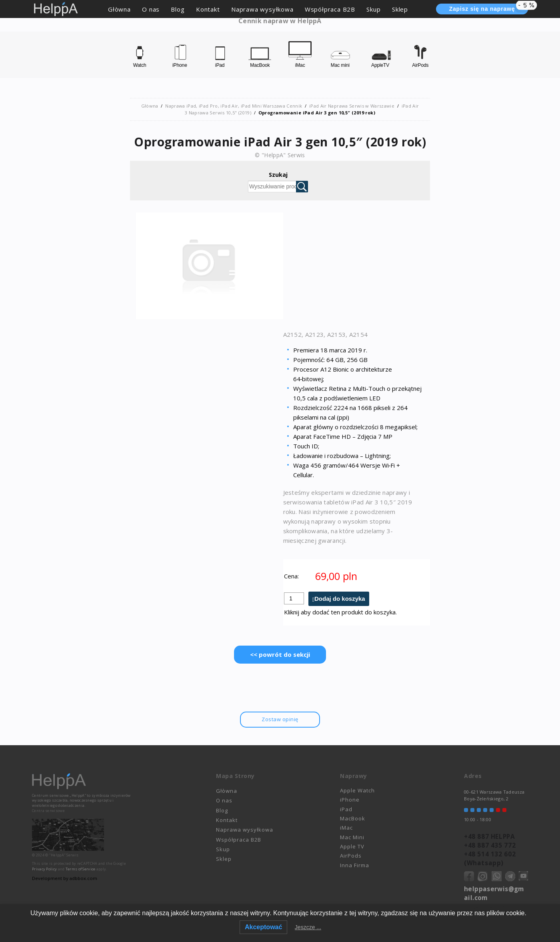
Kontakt (208, 9)
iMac (346, 828)
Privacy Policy (44, 869)
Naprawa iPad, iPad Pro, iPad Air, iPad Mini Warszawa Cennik (234, 106)
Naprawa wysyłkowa (262, 9)
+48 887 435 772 (489, 844)
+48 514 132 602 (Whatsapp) (489, 856)
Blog (178, 9)
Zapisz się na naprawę (489, 8)
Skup (373, 9)
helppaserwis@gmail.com (495, 890)
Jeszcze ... (308, 927)
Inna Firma (355, 866)
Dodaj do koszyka (340, 599)
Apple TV (352, 847)
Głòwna (119, 9)
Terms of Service (81, 869)
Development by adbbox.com (64, 879)
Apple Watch (357, 791)
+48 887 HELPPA (488, 836)
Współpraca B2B (330, 9)
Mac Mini (352, 838)
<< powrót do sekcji (280, 655)
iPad (346, 810)
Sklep (400, 9)
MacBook (353, 819)
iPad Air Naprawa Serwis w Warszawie (352, 106)
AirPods (351, 856)
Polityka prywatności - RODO (495, 903)
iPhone (350, 800)
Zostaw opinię (280, 720)
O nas (151, 9)
